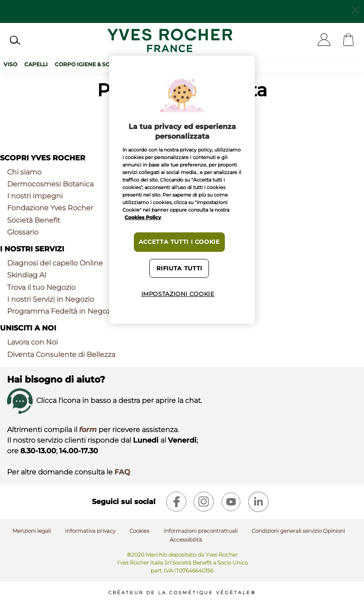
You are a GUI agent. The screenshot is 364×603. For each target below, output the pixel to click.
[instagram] (204, 502)
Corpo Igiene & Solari (89, 64)
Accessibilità (186, 540)
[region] (182, 190)
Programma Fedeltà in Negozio (62, 311)
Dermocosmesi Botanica (50, 184)
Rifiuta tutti (179, 268)
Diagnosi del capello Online (55, 263)
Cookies (139, 531)
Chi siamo (24, 172)
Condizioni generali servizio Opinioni (298, 531)
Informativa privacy (90, 531)
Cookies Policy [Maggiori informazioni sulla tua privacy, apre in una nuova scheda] (143, 217)
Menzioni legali (32, 531)
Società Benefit (34, 220)
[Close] (355, 8)
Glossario (23, 232)
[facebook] (176, 502)
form (88, 430)
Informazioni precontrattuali (201, 531)
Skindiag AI (27, 275)
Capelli (36, 64)
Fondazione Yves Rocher (50, 208)
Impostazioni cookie (178, 294)
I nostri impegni (35, 196)
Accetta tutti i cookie (179, 242)
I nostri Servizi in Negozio (51, 299)
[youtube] (231, 502)
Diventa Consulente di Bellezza (61, 355)
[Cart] (348, 40)
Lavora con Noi (32, 342)
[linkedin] (258, 502)
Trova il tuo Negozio (41, 287)
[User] (324, 40)
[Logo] (170, 40)
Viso (10, 64)
